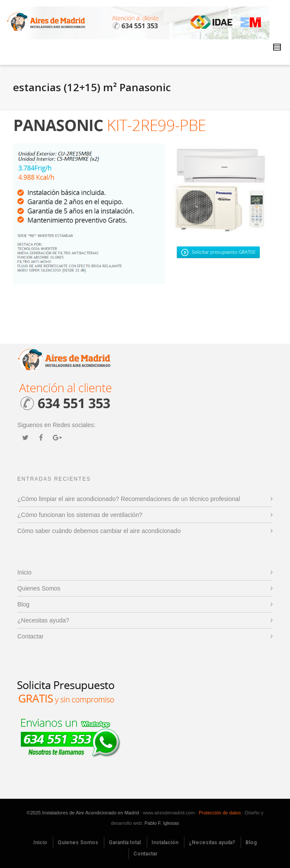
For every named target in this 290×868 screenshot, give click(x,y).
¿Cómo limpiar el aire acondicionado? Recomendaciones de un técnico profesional (129, 499)
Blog (23, 604)
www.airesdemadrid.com (169, 813)
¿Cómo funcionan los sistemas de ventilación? (80, 515)
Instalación (165, 842)
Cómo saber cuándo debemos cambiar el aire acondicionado (99, 531)
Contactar (31, 636)
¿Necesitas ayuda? (43, 620)
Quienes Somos (39, 588)
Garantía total (125, 842)
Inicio (24, 572)
